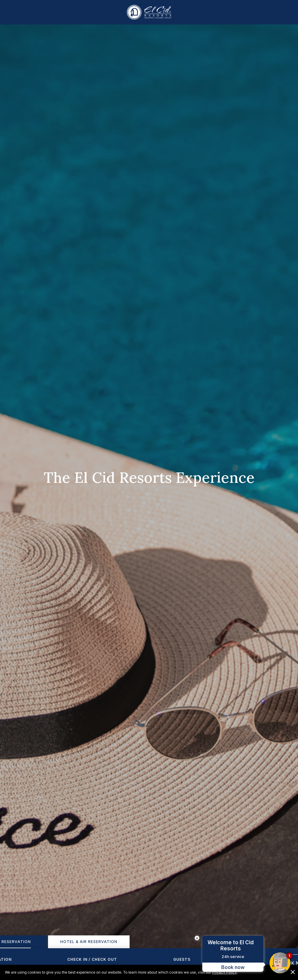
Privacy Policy (224, 972)
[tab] (89, 942)
